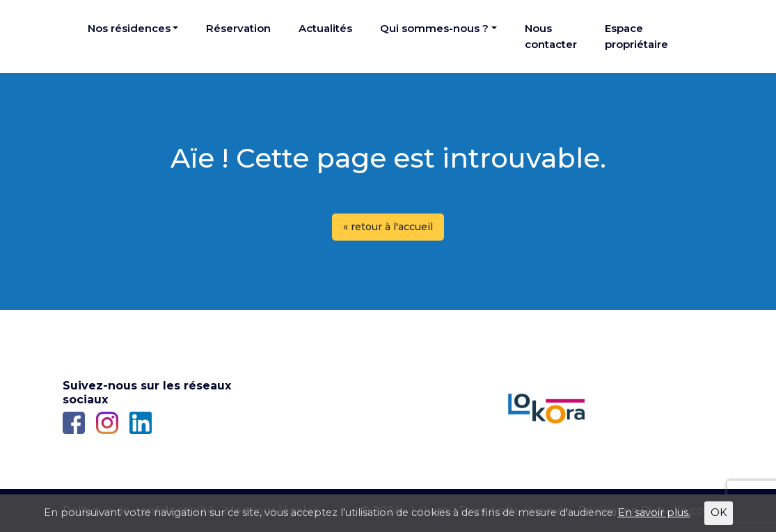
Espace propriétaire (636, 36)
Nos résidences (129, 28)
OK (719, 513)
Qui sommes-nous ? (434, 28)
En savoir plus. (654, 513)
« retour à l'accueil (388, 227)
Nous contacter (551, 36)
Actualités (325, 28)
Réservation (238, 28)
